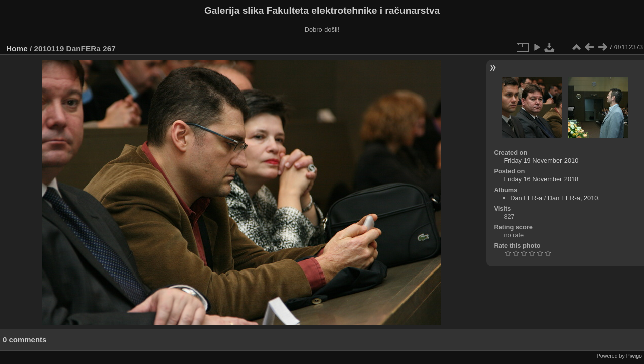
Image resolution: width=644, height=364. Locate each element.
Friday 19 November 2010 (541, 161)
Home (17, 49)
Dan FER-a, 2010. (574, 198)
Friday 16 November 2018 (541, 179)
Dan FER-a (526, 198)
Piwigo (634, 356)
